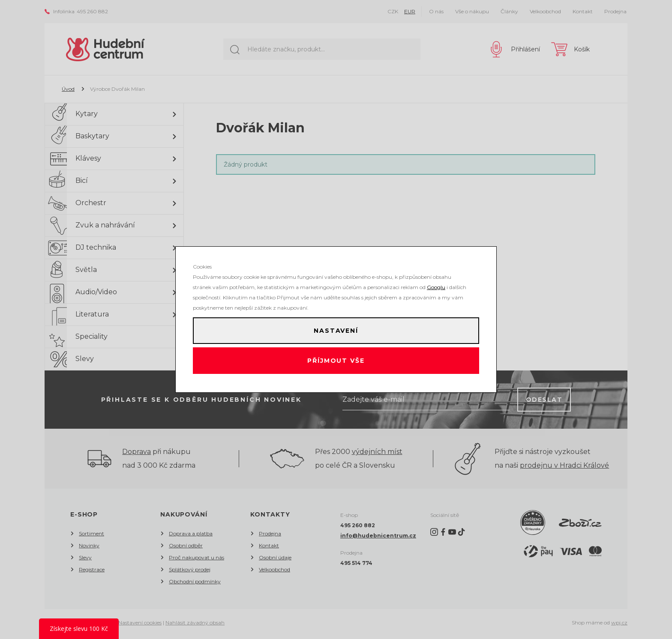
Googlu (436, 283)
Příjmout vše (336, 363)
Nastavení (336, 328)
